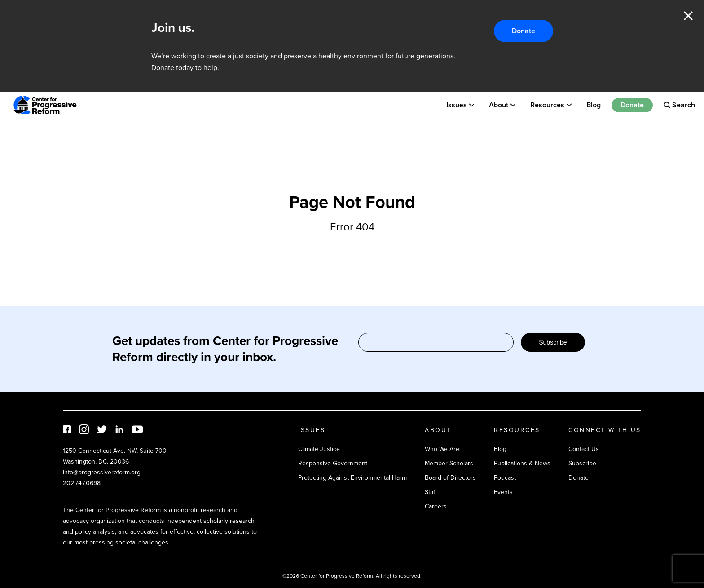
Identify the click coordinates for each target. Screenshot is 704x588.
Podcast (505, 478)
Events (503, 492)
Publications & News (522, 463)
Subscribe (553, 342)
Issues (457, 105)
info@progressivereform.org (102, 472)
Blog (594, 105)
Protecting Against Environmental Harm (352, 478)
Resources (547, 105)
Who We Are (442, 449)
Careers (436, 506)
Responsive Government (333, 463)
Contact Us (584, 449)
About (499, 105)
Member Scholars (449, 463)
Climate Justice (319, 449)
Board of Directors (450, 478)
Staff (431, 492)
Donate (524, 31)
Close (688, 16)
